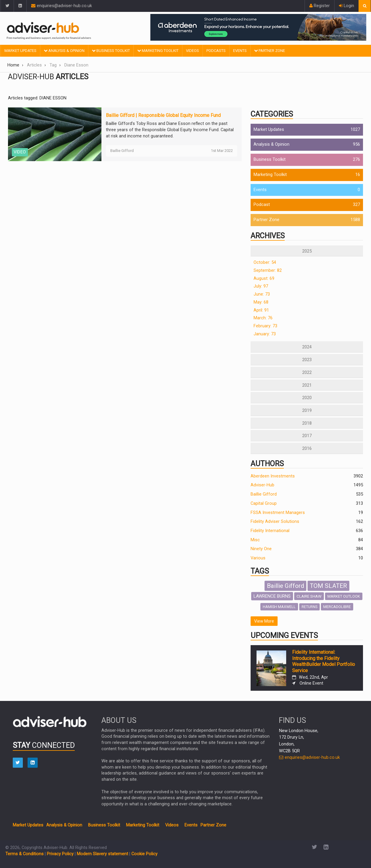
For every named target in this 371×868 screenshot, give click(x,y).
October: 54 (265, 262)
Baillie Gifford (264, 494)
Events (240, 51)
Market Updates (20, 51)
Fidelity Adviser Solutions (275, 522)
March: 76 (263, 318)
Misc (255, 540)
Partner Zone (270, 51)
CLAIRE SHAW (309, 596)
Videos (192, 51)
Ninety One (261, 549)
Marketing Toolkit (158, 51)
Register (320, 6)
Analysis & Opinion (64, 51)
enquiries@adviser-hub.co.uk (62, 6)
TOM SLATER (328, 586)
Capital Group (264, 503)
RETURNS (309, 607)
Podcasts (216, 51)
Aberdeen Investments (273, 476)
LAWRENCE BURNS (272, 596)
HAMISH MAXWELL (279, 607)
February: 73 (265, 326)
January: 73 (265, 334)
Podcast (262, 205)
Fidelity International (270, 531)
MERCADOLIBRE (337, 607)
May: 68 (261, 302)
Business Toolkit (111, 51)
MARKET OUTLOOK (344, 596)
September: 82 (268, 270)
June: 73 (262, 294)
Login (347, 6)
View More (264, 621)
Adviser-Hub (262, 485)
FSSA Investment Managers (278, 513)
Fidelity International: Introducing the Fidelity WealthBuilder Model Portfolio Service (324, 661)
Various (258, 558)
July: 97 (261, 286)
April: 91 (261, 310)
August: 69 (264, 279)
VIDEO (20, 152)
